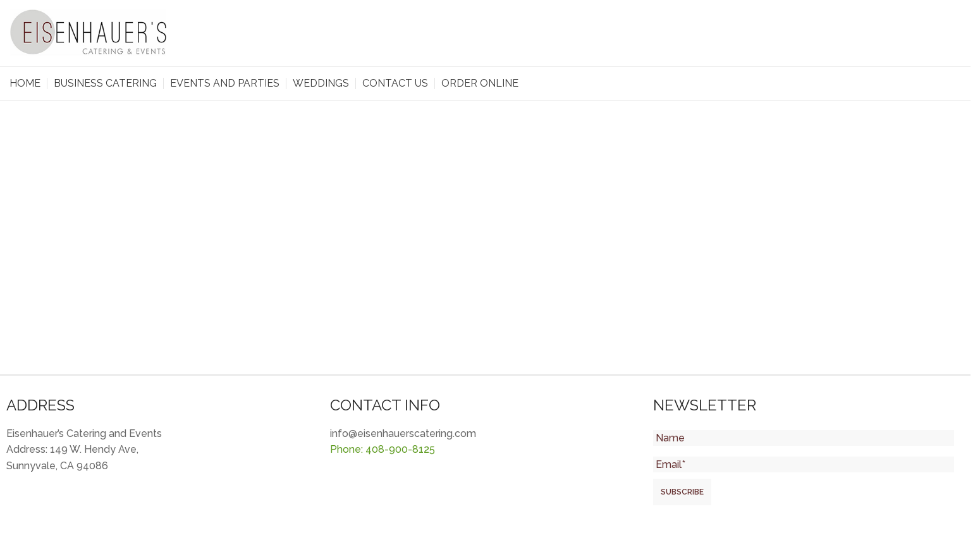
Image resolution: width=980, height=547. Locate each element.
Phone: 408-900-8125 (383, 449)
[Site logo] (89, 33)
